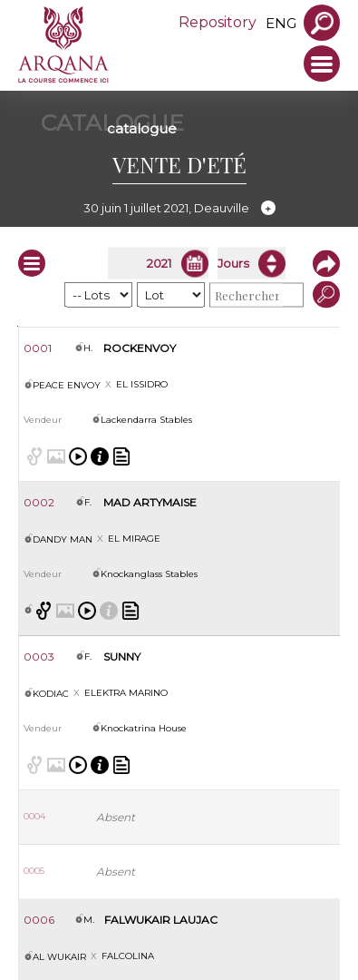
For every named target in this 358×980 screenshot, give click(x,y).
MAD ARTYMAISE (150, 502)
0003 (39, 657)
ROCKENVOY (140, 348)
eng (281, 23)
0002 (39, 502)
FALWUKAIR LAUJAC (161, 920)
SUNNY (122, 657)
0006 (39, 920)
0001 (38, 348)
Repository (218, 22)
